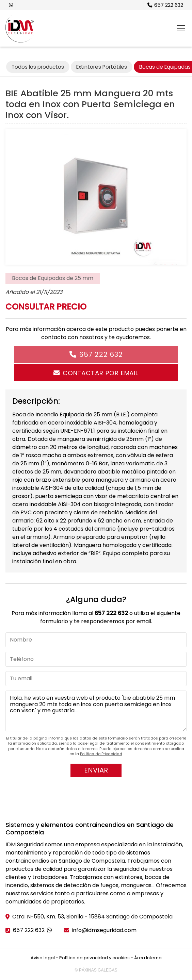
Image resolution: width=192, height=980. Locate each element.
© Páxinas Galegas (96, 970)
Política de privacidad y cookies (94, 958)
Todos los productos (38, 67)
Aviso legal (43, 958)
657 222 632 (101, 354)
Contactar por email (101, 373)
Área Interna (148, 958)
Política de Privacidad (101, 754)
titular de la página (29, 738)
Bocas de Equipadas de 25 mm (53, 278)
